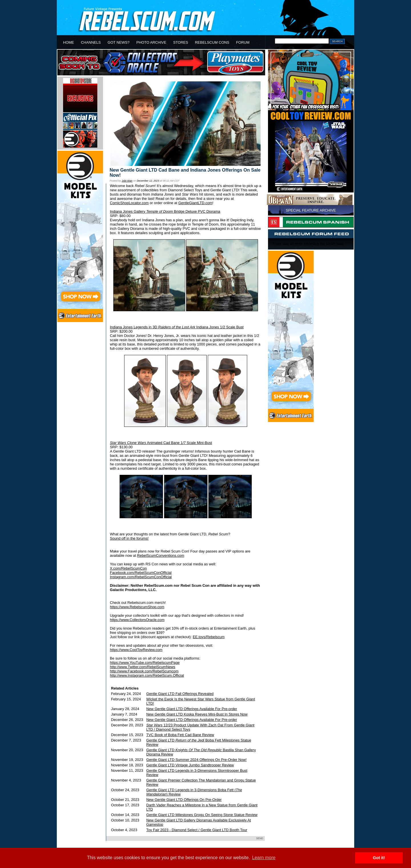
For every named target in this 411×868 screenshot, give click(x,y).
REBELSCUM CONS (212, 42)
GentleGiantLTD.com (195, 203)
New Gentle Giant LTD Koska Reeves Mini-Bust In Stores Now (197, 714)
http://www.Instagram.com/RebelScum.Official (147, 675)
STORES (181, 42)
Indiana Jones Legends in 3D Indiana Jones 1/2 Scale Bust (177, 327)
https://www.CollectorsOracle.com (137, 620)
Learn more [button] (264, 858)
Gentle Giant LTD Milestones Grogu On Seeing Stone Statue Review (202, 815)
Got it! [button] (379, 858)
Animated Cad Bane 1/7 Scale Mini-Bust (161, 443)
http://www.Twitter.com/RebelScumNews (143, 667)
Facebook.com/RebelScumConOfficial (141, 573)
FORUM (243, 42)
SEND (260, 838)
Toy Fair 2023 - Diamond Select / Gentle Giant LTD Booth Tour (197, 830)
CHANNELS (91, 42)
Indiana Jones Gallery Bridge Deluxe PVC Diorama (165, 211)
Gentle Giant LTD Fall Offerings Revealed (180, 694)
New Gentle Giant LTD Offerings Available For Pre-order (192, 709)
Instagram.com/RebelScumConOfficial (141, 577)
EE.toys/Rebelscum (209, 637)
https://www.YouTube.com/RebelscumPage (145, 663)
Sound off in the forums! (129, 538)
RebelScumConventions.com (161, 555)
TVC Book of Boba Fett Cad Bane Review (180, 735)
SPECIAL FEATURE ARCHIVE (311, 210)
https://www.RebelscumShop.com (137, 607)
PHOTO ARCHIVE (151, 42)
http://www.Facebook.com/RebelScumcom (144, 671)
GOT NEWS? (119, 42)
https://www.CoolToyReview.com (136, 650)
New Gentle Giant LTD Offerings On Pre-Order (184, 800)
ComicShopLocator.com (129, 203)
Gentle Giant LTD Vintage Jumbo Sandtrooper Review (190, 765)
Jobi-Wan (127, 181)
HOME (68, 42)
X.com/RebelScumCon (128, 568)
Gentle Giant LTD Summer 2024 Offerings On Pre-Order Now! (197, 760)
